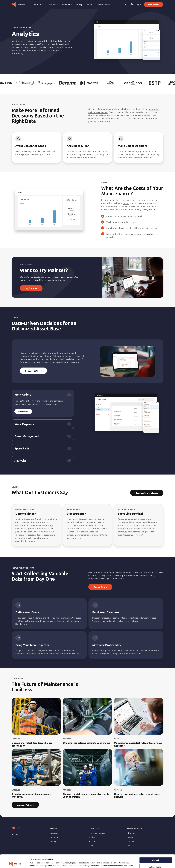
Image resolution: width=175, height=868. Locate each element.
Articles (92, 841)
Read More (23, 411)
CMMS (126, 203)
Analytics (21, 460)
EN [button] (132, 4)
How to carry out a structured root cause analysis (137, 795)
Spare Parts (22, 448)
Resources (94, 828)
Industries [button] (52, 4)
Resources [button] (66, 4)
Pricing (79, 5)
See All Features (33, 371)
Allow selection (156, 855)
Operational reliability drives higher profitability (32, 744)
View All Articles (25, 805)
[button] (126, 4)
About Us (131, 833)
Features (54, 833)
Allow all (156, 848)
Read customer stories (147, 493)
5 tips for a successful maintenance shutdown (31, 795)
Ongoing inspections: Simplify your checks (87, 743)
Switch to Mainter (103, 5)
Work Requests (24, 424)
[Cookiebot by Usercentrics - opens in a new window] (15, 863)
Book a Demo (154, 4)
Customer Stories (97, 833)
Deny (156, 861)
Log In (139, 5)
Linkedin (17, 835)
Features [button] (38, 4)
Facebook (13, 835)
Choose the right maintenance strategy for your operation (87, 795)
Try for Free (31, 288)
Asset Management (27, 436)
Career (130, 837)
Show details (121, 863)
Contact (89, 5)
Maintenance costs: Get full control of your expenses (138, 744)
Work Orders (23, 394)
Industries (55, 837)
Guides (92, 837)
